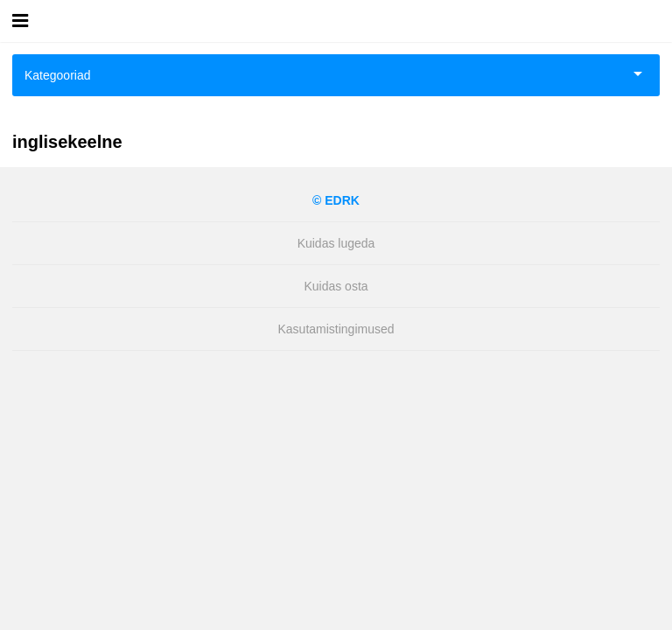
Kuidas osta (336, 286)
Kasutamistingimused (336, 329)
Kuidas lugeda (336, 243)
